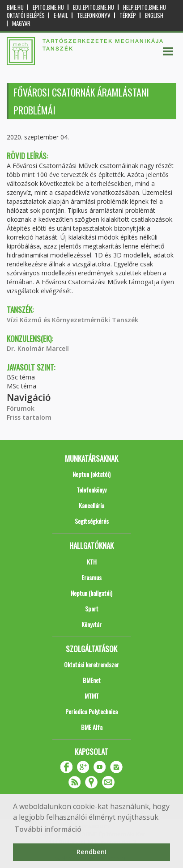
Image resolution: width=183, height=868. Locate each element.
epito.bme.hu (48, 7)
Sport (92, 609)
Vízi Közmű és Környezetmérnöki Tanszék (72, 320)
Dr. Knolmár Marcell (38, 348)
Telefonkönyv (94, 15)
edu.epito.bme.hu (94, 7)
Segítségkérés (92, 521)
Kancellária (91, 505)
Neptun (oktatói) (91, 474)
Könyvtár (91, 624)
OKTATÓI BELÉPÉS (26, 15)
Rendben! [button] (91, 852)
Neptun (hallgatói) (91, 593)
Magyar (21, 23)
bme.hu (15, 7)
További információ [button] (48, 829)
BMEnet (92, 680)
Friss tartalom (29, 417)
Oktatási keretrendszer (91, 664)
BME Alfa (92, 727)
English (154, 15)
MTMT (92, 696)
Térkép (128, 15)
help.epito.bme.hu (145, 7)
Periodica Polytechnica (91, 711)
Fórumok (21, 408)
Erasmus (91, 577)
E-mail (61, 15)
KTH (92, 562)
